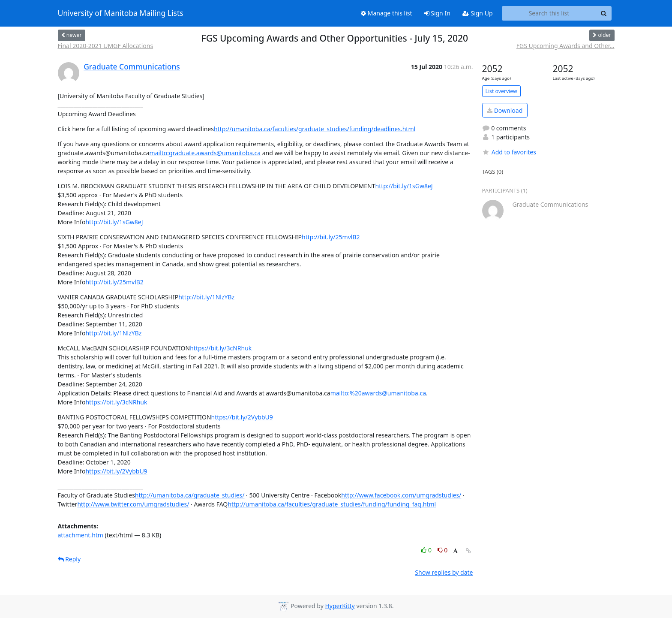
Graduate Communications (132, 66)
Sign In (437, 13)
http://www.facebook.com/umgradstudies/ (401, 495)
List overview (501, 91)
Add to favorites (509, 152)
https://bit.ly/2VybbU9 (242, 417)
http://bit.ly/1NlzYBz (206, 297)
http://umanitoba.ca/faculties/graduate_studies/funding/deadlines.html (315, 129)
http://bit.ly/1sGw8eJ (404, 186)
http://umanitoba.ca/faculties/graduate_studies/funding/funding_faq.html (332, 504)
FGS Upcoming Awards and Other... (565, 46)
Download (505, 110)
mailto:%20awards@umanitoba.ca (378, 393)
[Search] (604, 13)
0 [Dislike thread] (443, 550)
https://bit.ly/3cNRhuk (221, 348)
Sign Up (478, 13)
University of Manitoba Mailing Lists (121, 13)
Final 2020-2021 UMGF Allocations (106, 46)
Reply (69, 559)
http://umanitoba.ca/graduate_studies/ (190, 495)
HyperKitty (340, 606)
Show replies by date (444, 572)
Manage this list (387, 13)
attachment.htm (81, 535)
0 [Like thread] (427, 550)
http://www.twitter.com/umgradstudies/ (133, 504)
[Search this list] (549, 13)
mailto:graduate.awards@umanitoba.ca (205, 153)
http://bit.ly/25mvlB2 (331, 237)
